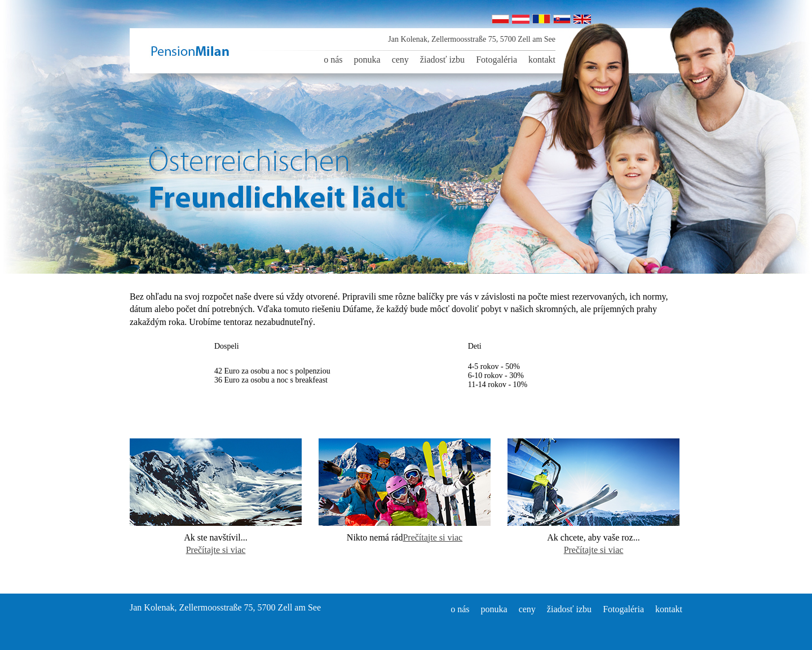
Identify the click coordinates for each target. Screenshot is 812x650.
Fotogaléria (497, 60)
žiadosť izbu (442, 60)
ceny (400, 60)
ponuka (367, 60)
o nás (333, 60)
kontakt (542, 60)
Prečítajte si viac (216, 550)
